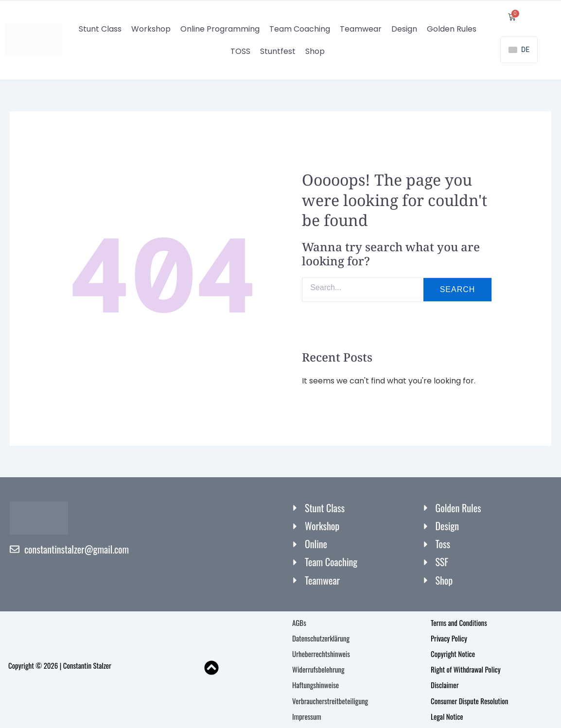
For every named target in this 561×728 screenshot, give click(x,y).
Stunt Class (100, 29)
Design (404, 29)
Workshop (151, 29)
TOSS (240, 51)
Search (458, 290)
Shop (315, 51)
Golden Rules (452, 29)
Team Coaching (300, 29)
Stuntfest (278, 51)
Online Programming (220, 29)
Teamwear (361, 29)
